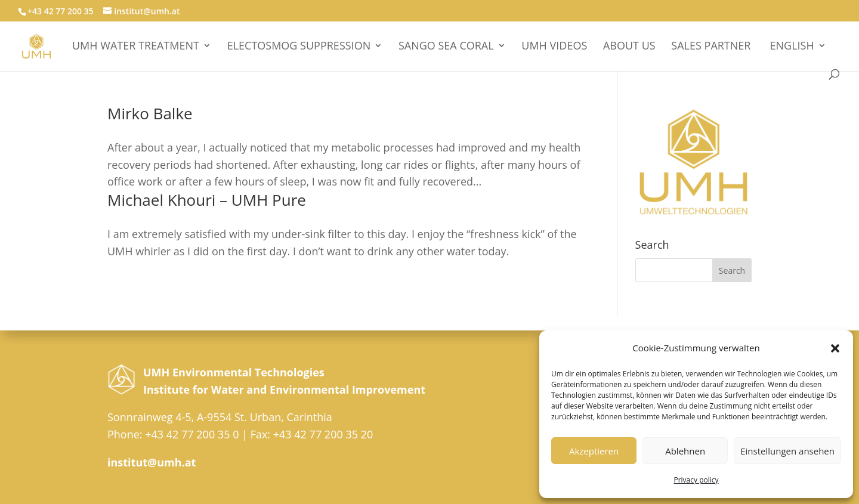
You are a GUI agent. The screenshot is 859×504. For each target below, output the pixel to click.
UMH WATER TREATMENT (136, 47)
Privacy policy (696, 480)
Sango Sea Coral (446, 47)
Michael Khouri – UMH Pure (207, 200)
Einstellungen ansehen (787, 451)
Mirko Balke (150, 113)
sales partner (711, 47)
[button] (835, 348)
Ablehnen (685, 451)
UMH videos (554, 47)
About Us (629, 47)
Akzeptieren (594, 451)
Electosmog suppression (299, 47)
